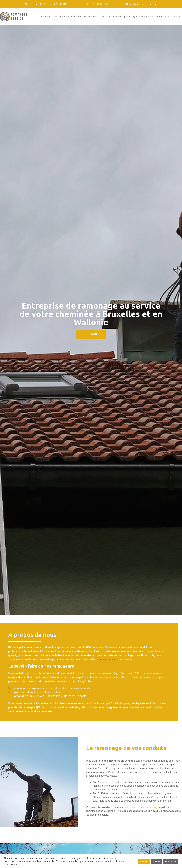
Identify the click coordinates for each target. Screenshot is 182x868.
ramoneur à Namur (108, 659)
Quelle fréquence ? (143, 17)
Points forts (163, 17)
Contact (176, 17)
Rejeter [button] (157, 861)
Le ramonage (44, 17)
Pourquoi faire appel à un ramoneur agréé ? (107, 17)
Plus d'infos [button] (170, 861)
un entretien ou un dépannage (142, 807)
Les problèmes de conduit (67, 17)
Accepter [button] (144, 861)
